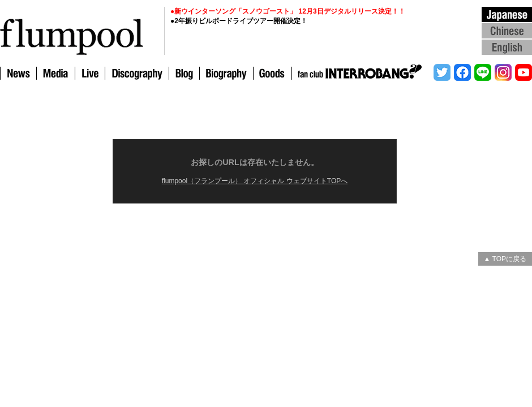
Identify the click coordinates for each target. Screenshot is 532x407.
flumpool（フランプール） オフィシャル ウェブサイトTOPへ (255, 181)
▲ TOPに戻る (505, 259)
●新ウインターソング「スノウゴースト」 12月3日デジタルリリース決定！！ (288, 11)
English (507, 47)
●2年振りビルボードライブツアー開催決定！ (239, 21)
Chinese (507, 30)
